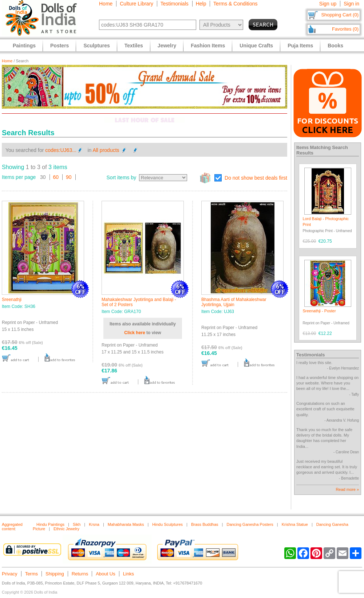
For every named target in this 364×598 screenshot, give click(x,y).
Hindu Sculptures (167, 524)
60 (56, 177)
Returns (80, 574)
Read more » (347, 489)
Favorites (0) (345, 29)
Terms (31, 574)
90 (69, 177)
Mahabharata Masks (126, 524)
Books (335, 46)
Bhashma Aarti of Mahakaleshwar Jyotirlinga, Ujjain (234, 302)
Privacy (10, 574)
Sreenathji (12, 300)
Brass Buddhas (205, 524)
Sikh (77, 524)
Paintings (24, 46)
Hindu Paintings (50, 524)
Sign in (351, 4)
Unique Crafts (256, 46)
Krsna (94, 524)
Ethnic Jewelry (66, 529)
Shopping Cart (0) (340, 15)
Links (128, 574)
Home (106, 4)
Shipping (55, 574)
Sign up (328, 4)
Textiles (134, 46)
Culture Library (136, 4)
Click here (134, 333)
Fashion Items (208, 46)
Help (201, 4)
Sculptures (96, 46)
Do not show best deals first (256, 178)
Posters (60, 46)
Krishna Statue (295, 524)
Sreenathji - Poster (319, 311)
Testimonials (175, 4)
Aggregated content (12, 527)
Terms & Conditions (235, 4)
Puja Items (300, 46)
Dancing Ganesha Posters (250, 524)
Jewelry (167, 46)
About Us (105, 574)
